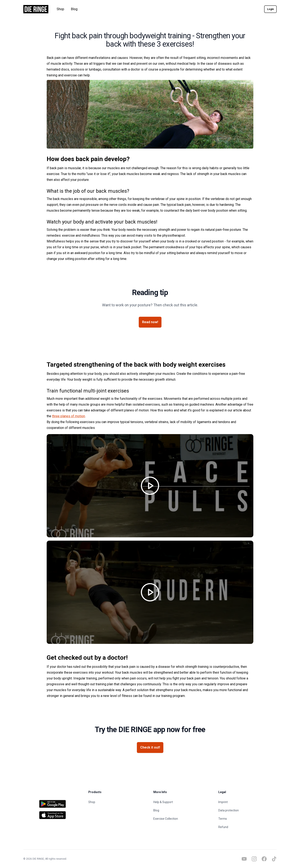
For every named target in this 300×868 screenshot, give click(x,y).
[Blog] (182, 810)
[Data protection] (247, 810)
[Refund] (247, 827)
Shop (60, 9)
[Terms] (247, 819)
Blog (74, 9)
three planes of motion (69, 416)
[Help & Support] (182, 802)
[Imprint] (247, 802)
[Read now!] (150, 322)
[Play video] (150, 486)
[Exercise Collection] (182, 819)
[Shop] (117, 802)
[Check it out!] (150, 748)
